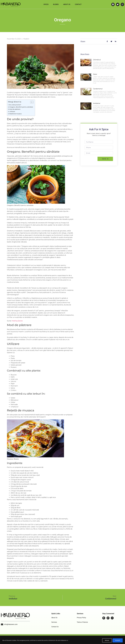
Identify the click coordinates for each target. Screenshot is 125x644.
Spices (46, 4)
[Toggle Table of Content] (31, 102)
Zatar (95, 74)
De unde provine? (15, 105)
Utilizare (12, 112)
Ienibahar (97, 103)
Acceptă (118, 640)
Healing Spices (17, 321)
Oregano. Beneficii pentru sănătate (21, 107)
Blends (56, 4)
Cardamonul (98, 89)
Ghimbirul (97, 60)
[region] (62, 640)
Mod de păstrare (15, 109)
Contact (78, 4)
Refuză (107, 640)
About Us (67, 4)
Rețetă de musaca (15, 114)
